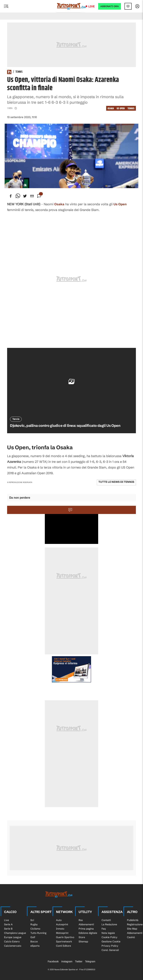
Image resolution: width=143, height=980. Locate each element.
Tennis (19, 72)
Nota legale (108, 933)
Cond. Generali (110, 950)
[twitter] (25, 196)
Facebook (53, 961)
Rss (81, 920)
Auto (59, 920)
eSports (35, 946)
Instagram (67, 961)
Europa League (13, 937)
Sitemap (83, 942)
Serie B (8, 929)
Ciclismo (35, 929)
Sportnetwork (64, 942)
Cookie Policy (109, 937)
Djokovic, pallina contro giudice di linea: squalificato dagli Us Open (65, 425)
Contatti (106, 920)
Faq (104, 929)
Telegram (90, 961)
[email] (32, 196)
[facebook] (11, 196)
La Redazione (109, 924)
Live (92, 6)
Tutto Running (38, 933)
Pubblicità (133, 920)
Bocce (34, 942)
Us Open (121, 108)
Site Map (132, 929)
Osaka (111, 108)
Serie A (8, 924)
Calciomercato (13, 946)
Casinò (131, 937)
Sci (32, 920)
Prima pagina (86, 929)
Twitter (79, 961)
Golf (33, 937)
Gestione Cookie (111, 942)
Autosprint (62, 924)
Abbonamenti (86, 924)
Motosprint (62, 933)
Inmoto (60, 929)
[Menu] (6, 6)
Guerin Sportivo (65, 937)
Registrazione (135, 924)
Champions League (15, 933)
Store (82, 937)
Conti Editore (63, 946)
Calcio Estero (12, 942)
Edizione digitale (88, 933)
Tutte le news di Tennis (116, 482)
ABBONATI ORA (110, 6)
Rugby (34, 924)
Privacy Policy (110, 946)
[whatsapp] (18, 196)
